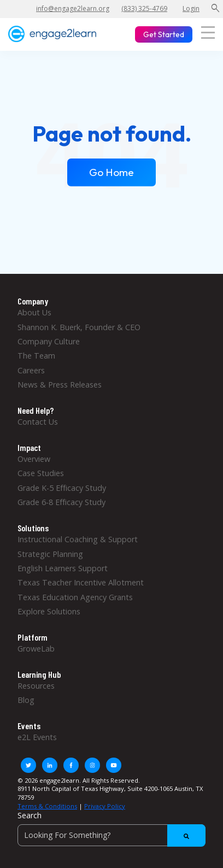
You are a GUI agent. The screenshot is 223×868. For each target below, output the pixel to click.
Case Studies (41, 473)
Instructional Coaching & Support (78, 539)
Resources (36, 686)
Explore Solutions (49, 611)
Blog (26, 700)
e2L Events (37, 737)
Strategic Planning (50, 554)
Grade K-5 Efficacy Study (62, 488)
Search (30, 815)
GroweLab (36, 649)
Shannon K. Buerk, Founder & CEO (79, 327)
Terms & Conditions (47, 806)
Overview (34, 459)
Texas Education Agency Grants (75, 597)
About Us (34, 312)
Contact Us (38, 422)
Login (191, 8)
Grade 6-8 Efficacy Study (61, 502)
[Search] (111, 835)
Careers (31, 370)
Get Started (164, 34)
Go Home (111, 172)
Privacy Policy (105, 806)
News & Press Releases (60, 385)
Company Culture (49, 341)
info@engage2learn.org (73, 8)
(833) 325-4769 (144, 8)
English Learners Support (63, 568)
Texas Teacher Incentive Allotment (81, 582)
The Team (36, 356)
